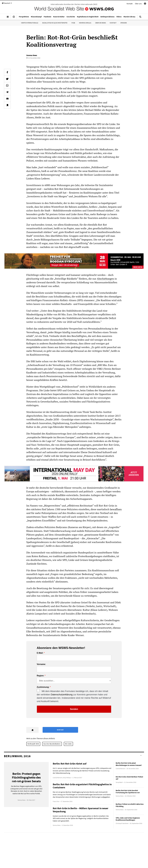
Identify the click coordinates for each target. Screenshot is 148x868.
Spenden (124, 23)
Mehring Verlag (85, 23)
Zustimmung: (43, 687)
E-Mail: (40, 653)
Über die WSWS (101, 23)
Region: (40, 676)
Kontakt (130, 4)
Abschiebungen (105, 279)
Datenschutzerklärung (62, 695)
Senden (74, 709)
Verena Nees (32, 55)
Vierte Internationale (30, 23)
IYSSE (73, 23)
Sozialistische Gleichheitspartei (55, 23)
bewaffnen (116, 509)
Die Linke (68, 744)
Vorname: (41, 664)
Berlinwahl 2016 (33, 744)
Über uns (138, 4)
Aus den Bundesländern (52, 744)
